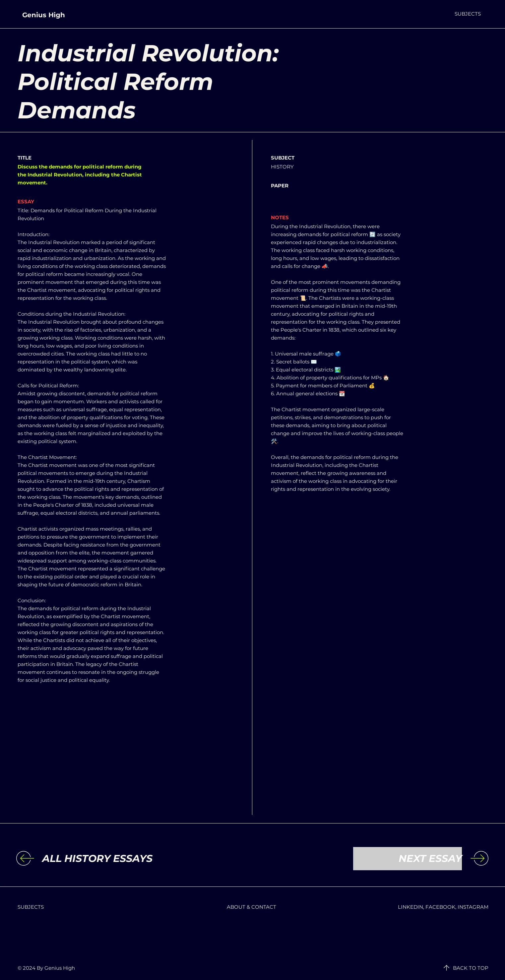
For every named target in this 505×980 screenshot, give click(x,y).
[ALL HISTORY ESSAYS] (97, 859)
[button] (468, 14)
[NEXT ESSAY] (408, 859)
